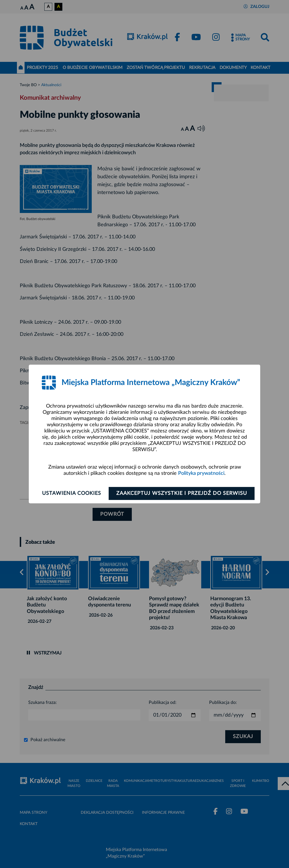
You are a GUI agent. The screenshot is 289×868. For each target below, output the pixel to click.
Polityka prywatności (201, 473)
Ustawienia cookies (72, 493)
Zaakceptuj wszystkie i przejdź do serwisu (182, 493)
